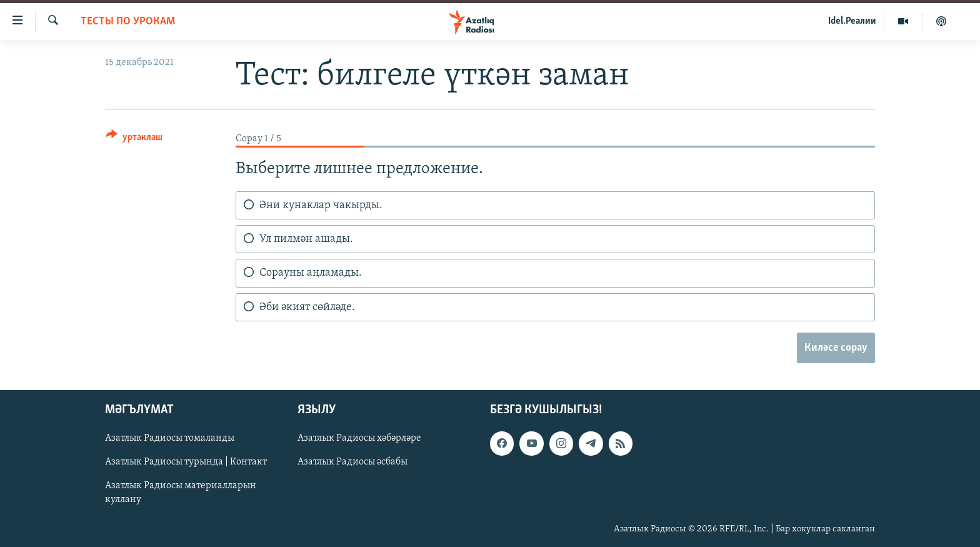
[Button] (134, 139)
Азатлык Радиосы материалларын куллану (181, 493)
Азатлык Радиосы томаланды (170, 438)
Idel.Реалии (852, 21)
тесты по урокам (128, 22)
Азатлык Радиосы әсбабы (352, 462)
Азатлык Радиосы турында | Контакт (186, 462)
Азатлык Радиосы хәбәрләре (359, 438)
